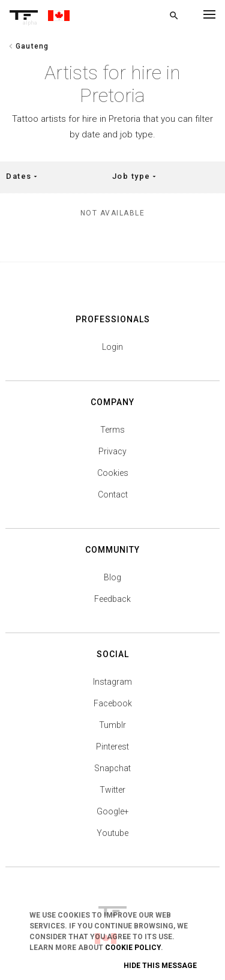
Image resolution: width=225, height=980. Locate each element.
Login (112, 347)
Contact (113, 495)
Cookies (113, 473)
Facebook (113, 703)
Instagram (112, 682)
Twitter (112, 790)
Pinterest (112, 747)
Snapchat (112, 768)
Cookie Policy (133, 948)
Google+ (113, 811)
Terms (112, 430)
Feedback (112, 599)
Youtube (112, 833)
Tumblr (112, 725)
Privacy (112, 451)
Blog (112, 577)
